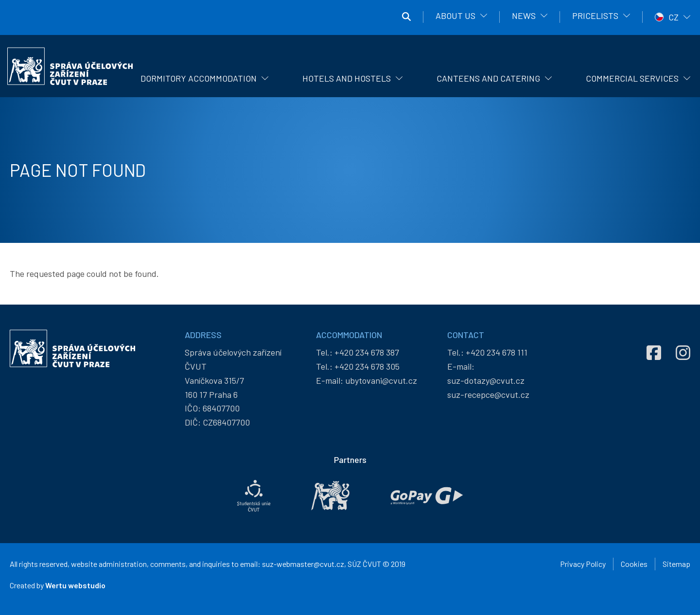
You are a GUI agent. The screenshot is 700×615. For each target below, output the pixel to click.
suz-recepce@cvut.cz (488, 394)
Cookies (634, 564)
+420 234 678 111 (497, 352)
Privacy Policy (583, 564)
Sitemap (676, 564)
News (524, 16)
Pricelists (595, 16)
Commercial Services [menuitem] (632, 78)
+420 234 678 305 (367, 366)
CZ (674, 17)
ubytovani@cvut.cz (381, 380)
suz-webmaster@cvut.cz (303, 564)
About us (455, 16)
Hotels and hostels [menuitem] (347, 78)
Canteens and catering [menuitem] (488, 78)
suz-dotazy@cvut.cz (486, 380)
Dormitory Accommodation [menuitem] (199, 78)
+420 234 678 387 (367, 352)
